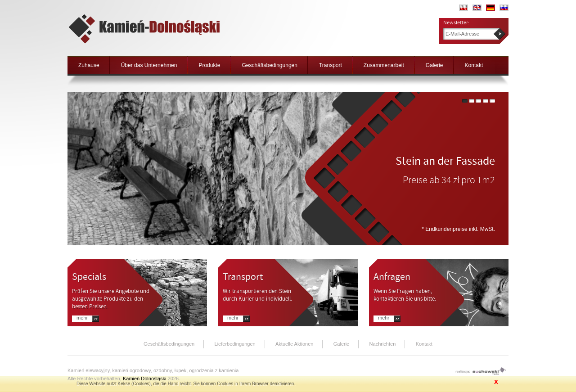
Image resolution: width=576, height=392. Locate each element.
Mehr (82, 318)
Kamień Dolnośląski (145, 378)
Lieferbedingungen (235, 344)
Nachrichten (383, 344)
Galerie (434, 65)
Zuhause (89, 65)
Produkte (209, 65)
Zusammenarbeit (384, 65)
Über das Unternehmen (149, 65)
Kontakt (474, 65)
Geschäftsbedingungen (269, 65)
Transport (331, 65)
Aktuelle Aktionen (294, 344)
